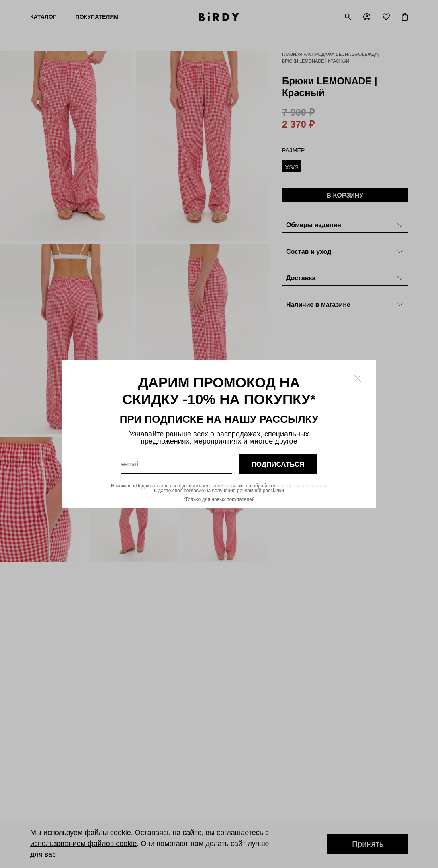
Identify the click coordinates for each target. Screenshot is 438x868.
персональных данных (302, 486)
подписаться (278, 464)
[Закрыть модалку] (357, 378)
